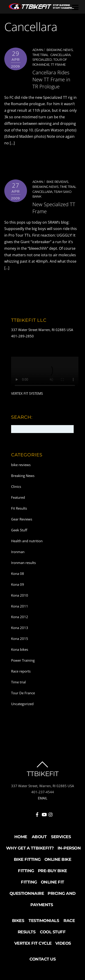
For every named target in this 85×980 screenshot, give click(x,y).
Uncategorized (22, 704)
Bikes (18, 921)
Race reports (21, 671)
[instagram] (51, 814)
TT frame (58, 65)
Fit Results (19, 508)
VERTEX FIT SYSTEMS (27, 393)
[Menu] (75, 7)
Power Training (23, 660)
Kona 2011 (20, 606)
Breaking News (60, 50)
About (39, 837)
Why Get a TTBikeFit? (30, 848)
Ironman (18, 552)
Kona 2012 (20, 617)
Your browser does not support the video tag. (45, 374)
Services (61, 837)
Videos (63, 943)
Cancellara (60, 55)
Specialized (42, 60)
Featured (18, 497)
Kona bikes (20, 649)
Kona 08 (18, 573)
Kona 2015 (20, 639)
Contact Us (42, 959)
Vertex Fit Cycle (33, 943)
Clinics (16, 486)
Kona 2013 (20, 628)
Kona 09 (18, 584)
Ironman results (23, 563)
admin (38, 50)
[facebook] (37, 814)
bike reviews (57, 182)
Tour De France (23, 693)
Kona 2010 (20, 595)
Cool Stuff (53, 932)
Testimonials (44, 921)
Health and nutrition (27, 541)
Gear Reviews (22, 519)
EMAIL (43, 798)
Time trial (40, 55)
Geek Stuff (19, 530)
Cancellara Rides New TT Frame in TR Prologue (51, 80)
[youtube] (44, 814)
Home (21, 837)
